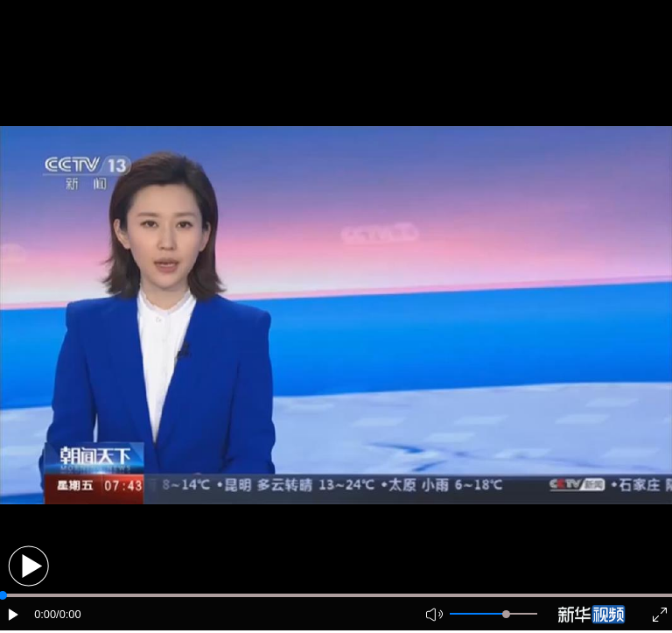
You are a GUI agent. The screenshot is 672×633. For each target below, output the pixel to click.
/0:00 (68, 614)
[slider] (506, 614)
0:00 (45, 614)
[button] (28, 566)
